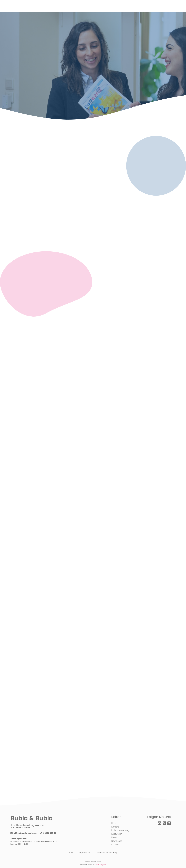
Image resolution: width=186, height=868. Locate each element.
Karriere (115, 827)
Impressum (84, 853)
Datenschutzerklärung (106, 853)
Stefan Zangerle (100, 865)
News (114, 837)
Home (114, 823)
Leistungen (117, 834)
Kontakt (115, 845)
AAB (71, 853)
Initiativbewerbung (120, 830)
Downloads (117, 841)
